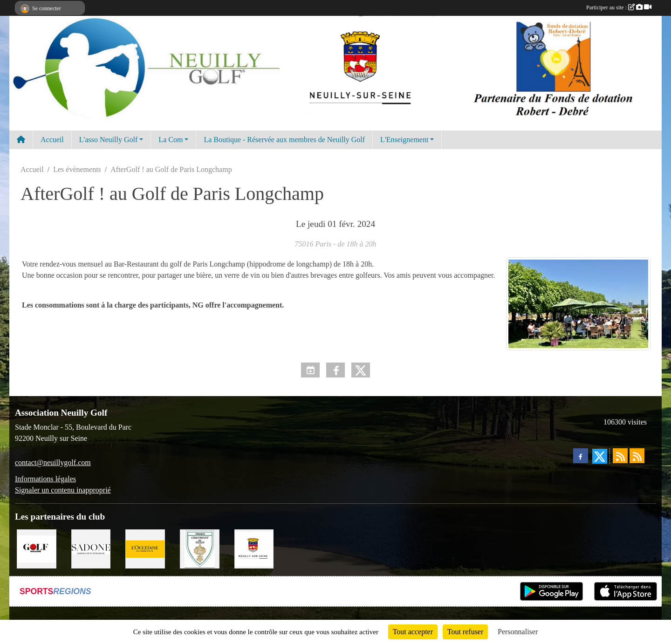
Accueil (52, 140)
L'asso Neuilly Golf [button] (109, 140)
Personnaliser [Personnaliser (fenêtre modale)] (518, 632)
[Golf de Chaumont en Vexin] (200, 548)
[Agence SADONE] (91, 548)
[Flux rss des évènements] (637, 456)
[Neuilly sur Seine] (254, 548)
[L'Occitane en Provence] (145, 548)
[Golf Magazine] (37, 548)
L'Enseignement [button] (404, 140)
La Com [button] (171, 140)
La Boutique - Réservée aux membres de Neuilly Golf (284, 140)
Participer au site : (619, 7)
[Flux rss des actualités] (620, 456)
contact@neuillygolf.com (53, 462)
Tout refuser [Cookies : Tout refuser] (466, 632)
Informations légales (45, 479)
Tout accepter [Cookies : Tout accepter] (413, 632)
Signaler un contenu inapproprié (63, 490)
